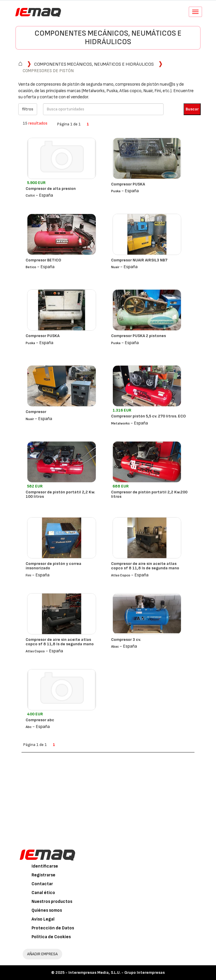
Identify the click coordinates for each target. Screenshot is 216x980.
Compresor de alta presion (51, 189)
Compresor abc (40, 720)
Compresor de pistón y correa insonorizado (53, 566)
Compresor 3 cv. (126, 640)
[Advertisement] (108, 797)
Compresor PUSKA (128, 184)
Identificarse (45, 866)
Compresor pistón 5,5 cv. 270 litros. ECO (149, 416)
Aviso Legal (43, 919)
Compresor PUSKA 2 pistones (138, 336)
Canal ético (43, 893)
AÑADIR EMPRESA (42, 954)
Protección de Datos (53, 928)
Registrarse (43, 875)
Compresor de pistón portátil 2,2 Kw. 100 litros (60, 494)
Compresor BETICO (43, 260)
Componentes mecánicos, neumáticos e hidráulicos (108, 38)
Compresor (36, 412)
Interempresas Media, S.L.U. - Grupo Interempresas (117, 972)
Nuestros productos (52, 902)
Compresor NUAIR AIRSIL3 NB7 (139, 260)
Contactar (42, 884)
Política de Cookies (51, 937)
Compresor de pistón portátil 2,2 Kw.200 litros (149, 494)
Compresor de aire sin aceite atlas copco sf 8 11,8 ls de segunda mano (145, 566)
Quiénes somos (47, 910)
